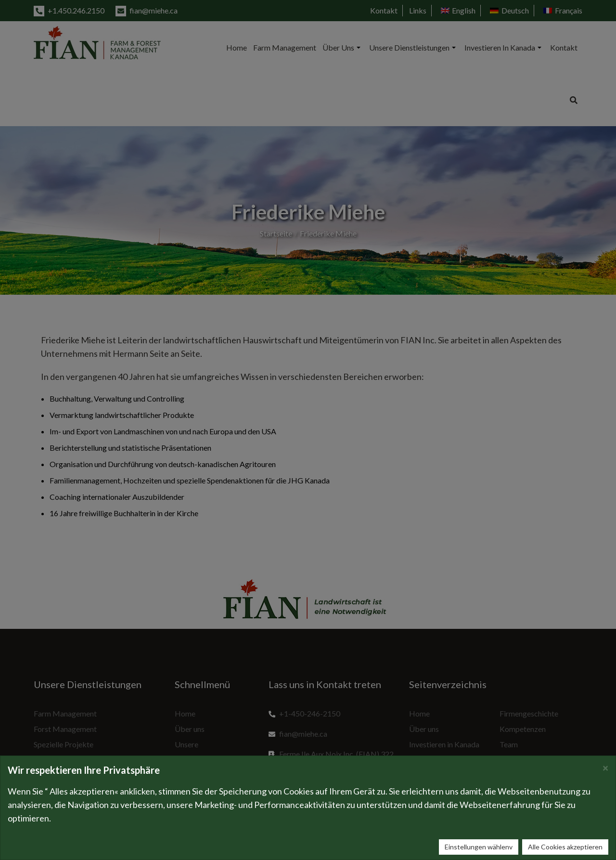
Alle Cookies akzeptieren (565, 847)
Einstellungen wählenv (479, 847)
